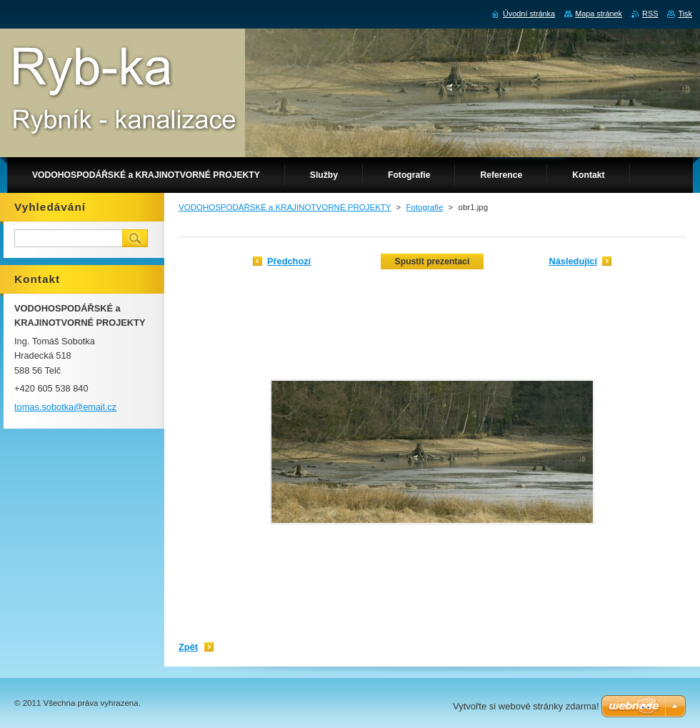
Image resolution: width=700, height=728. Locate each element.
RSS (650, 14)
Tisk (685, 14)
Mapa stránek (599, 14)
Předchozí (289, 261)
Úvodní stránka (529, 14)
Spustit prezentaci (432, 261)
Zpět (188, 647)
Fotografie (424, 207)
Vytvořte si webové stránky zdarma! (526, 706)
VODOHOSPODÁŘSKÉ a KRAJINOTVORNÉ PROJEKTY (285, 207)
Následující (573, 261)
